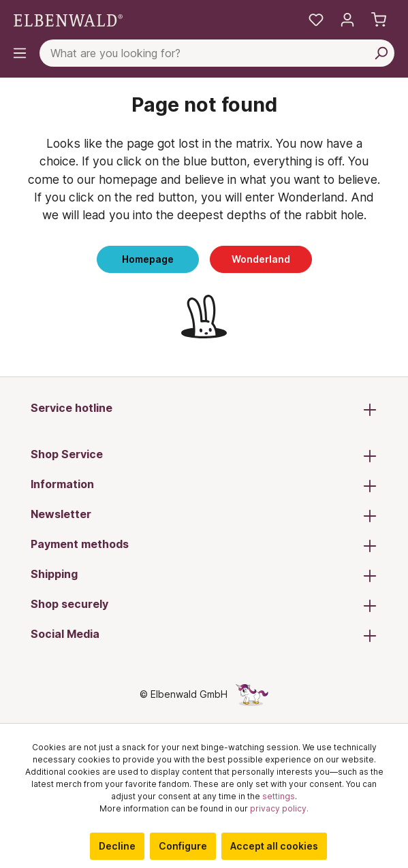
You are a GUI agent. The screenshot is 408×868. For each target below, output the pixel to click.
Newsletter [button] (204, 515)
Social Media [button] (204, 635)
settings (279, 796)
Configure (183, 846)
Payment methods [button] (204, 545)
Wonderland (261, 259)
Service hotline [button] (204, 409)
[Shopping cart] (379, 20)
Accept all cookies (274, 846)
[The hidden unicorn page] (252, 694)
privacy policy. (279, 808)
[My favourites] (316, 20)
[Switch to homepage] (68, 19)
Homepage (148, 259)
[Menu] (20, 53)
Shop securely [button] (204, 605)
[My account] (347, 20)
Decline (117, 846)
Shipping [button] (204, 575)
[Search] (381, 53)
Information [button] (204, 485)
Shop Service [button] (204, 455)
